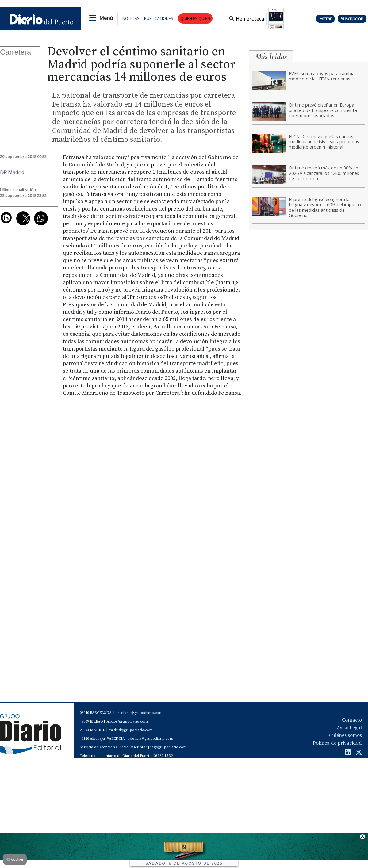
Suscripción (352, 19)
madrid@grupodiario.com (130, 730)
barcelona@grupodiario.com (138, 713)
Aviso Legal (349, 728)
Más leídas (271, 57)
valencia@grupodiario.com (150, 739)
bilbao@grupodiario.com (127, 721)
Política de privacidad (337, 743)
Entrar (325, 19)
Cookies (15, 859)
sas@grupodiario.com (168, 747)
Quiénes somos (345, 735)
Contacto (352, 720)
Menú (106, 18)
